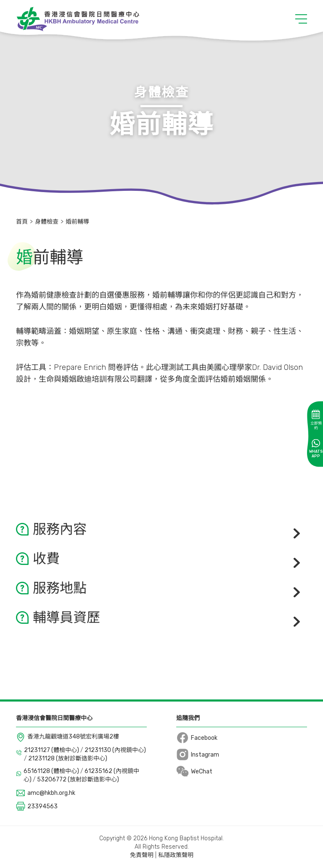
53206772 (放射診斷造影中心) (78, 780)
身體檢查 (47, 222)
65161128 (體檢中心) (52, 771)
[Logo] (78, 19)
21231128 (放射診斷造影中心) (68, 759)
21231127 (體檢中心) (52, 750)
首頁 (22, 222)
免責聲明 (142, 855)
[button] (301, 19)
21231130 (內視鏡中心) (115, 750)
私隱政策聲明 (176, 855)
